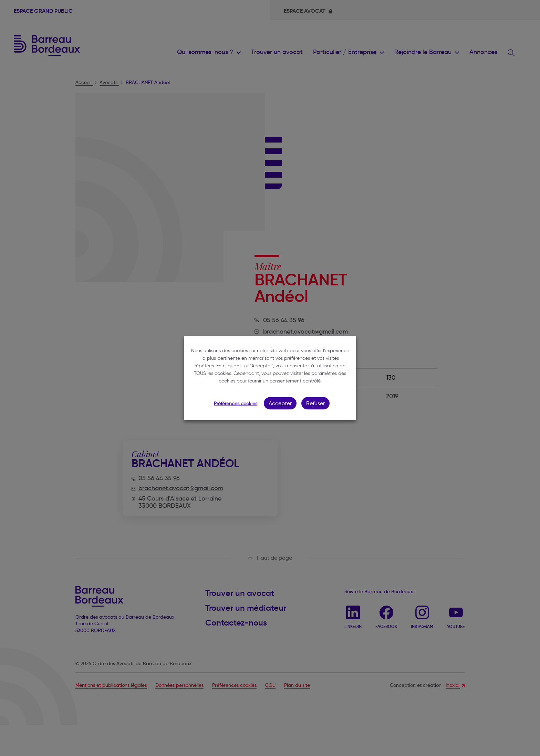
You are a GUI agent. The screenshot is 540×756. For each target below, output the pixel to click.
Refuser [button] (315, 403)
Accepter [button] (280, 403)
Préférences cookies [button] (236, 404)
